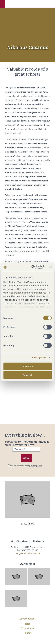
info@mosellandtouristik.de (28, 553)
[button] (3, 4)
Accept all (27, 366)
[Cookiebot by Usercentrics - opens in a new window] (33, 267)
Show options (39, 357)
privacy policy (35, 466)
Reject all (28, 375)
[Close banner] (51, 267)
